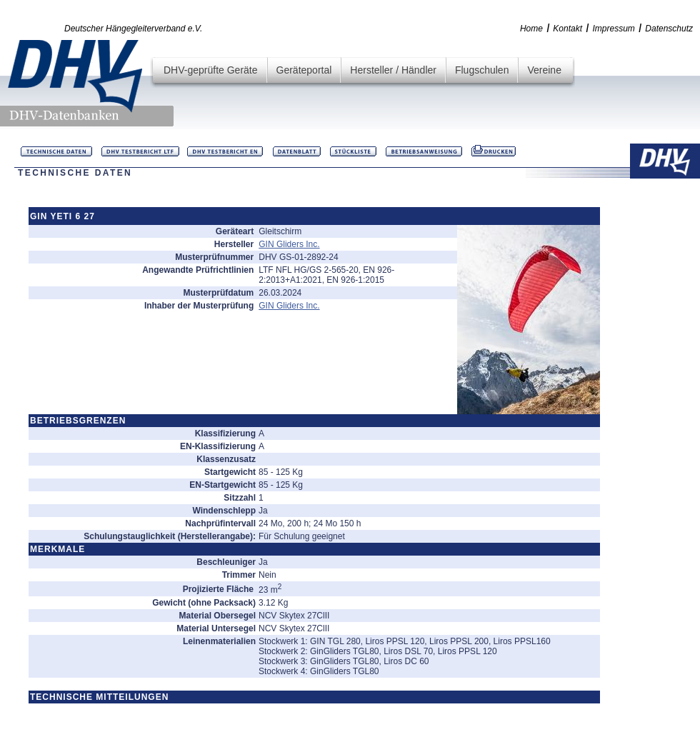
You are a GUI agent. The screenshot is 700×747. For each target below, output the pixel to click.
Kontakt (567, 29)
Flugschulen (482, 70)
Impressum (614, 29)
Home (531, 29)
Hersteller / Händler (393, 70)
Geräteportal (304, 70)
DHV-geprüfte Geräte (211, 70)
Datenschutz (669, 29)
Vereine (544, 70)
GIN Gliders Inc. (289, 244)
